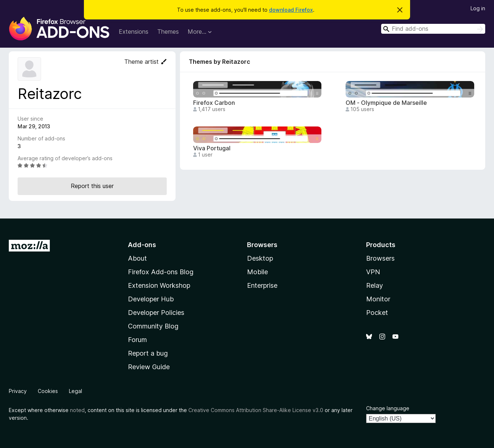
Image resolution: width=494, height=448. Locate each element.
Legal (75, 391)
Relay (375, 285)
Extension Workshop (159, 285)
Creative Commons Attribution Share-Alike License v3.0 (256, 410)
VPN (373, 272)
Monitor (378, 299)
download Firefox (291, 10)
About (137, 258)
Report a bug (148, 353)
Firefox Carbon (214, 103)
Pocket (377, 313)
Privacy (18, 391)
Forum (137, 340)
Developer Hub (151, 299)
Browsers (380, 258)
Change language (388, 408)
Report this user (92, 186)
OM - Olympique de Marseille (386, 103)
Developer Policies (156, 313)
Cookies (48, 391)
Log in (478, 8)
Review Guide (149, 367)
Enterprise (262, 285)
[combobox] (433, 29)
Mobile (257, 272)
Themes (168, 32)
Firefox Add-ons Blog (161, 272)
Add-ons (142, 245)
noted (77, 410)
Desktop (260, 258)
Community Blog (153, 326)
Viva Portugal (212, 148)
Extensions (134, 32)
